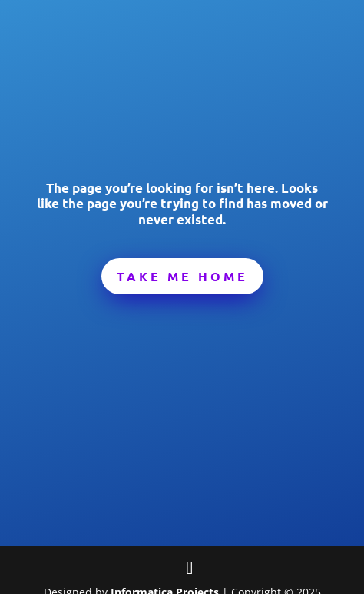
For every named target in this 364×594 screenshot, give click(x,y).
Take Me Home (182, 276)
